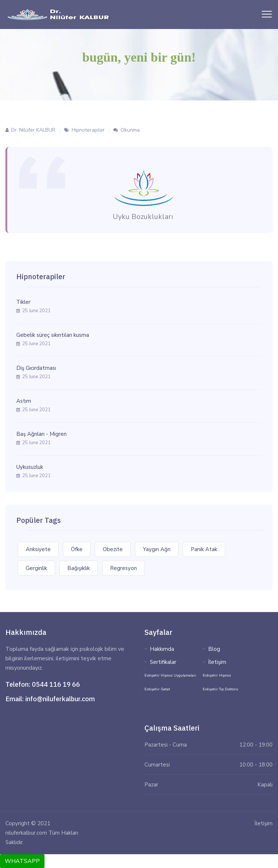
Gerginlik (36, 568)
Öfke (77, 549)
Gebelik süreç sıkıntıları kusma (53, 335)
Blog (214, 649)
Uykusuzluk (30, 467)
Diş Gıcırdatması (36, 368)
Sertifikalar (163, 662)
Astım (24, 401)
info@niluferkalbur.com (60, 699)
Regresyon (123, 568)
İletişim (217, 662)
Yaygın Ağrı (157, 549)
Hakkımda (162, 649)
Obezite (113, 549)
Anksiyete (38, 549)
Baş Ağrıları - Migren (41, 434)
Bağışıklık (79, 568)
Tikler (23, 302)
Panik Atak (204, 549)
